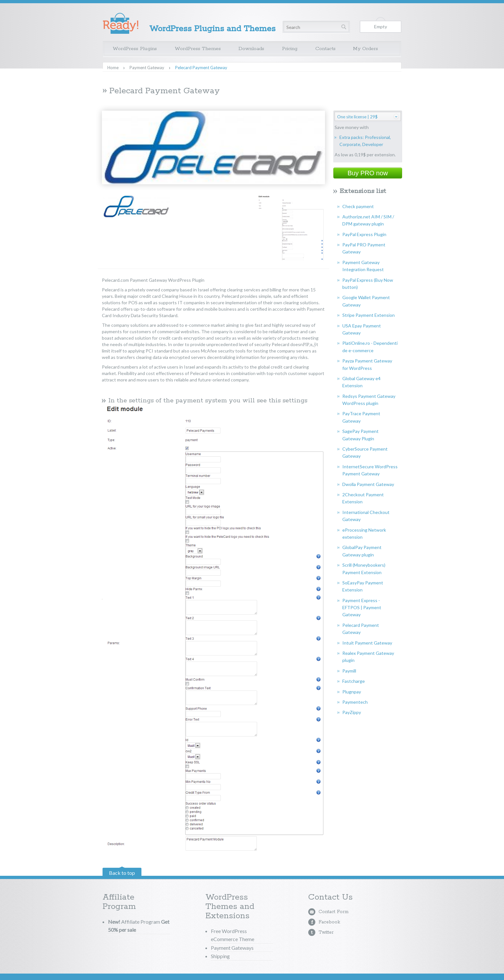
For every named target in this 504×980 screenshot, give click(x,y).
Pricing (290, 49)
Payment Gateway (147, 68)
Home (113, 68)
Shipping (220, 956)
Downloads (251, 49)
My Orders (365, 49)
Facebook (329, 922)
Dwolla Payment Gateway (368, 484)
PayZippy (352, 712)
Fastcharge (354, 681)
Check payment (358, 206)
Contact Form (333, 912)
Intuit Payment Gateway (367, 643)
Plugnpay (352, 692)
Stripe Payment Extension (369, 315)
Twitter (326, 932)
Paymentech (355, 702)
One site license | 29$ (357, 117)
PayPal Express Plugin (364, 234)
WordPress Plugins (135, 49)
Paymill (349, 671)
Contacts (325, 49)
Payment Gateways (232, 948)
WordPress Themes (198, 49)
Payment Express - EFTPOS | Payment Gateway (362, 608)
